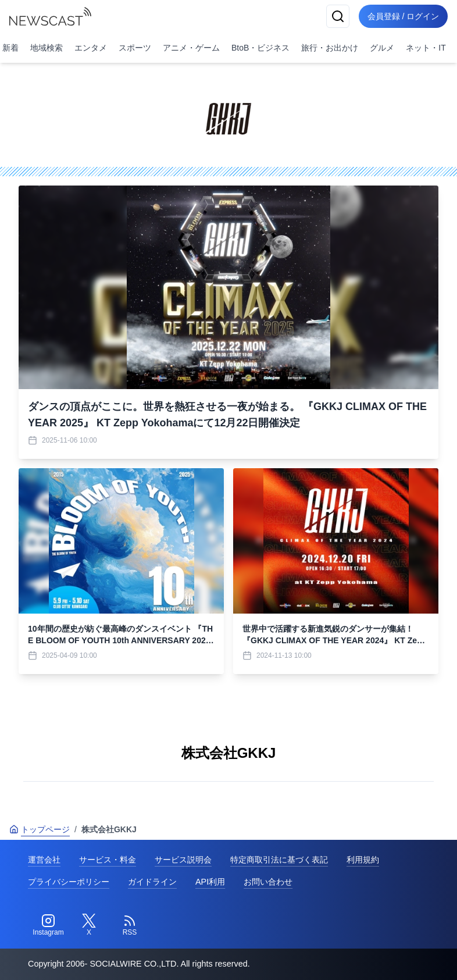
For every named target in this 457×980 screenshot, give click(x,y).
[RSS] (130, 925)
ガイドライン (152, 882)
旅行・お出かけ (330, 48)
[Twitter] (89, 925)
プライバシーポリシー (69, 882)
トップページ (40, 829)
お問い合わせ (268, 882)
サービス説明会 (183, 860)
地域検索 (47, 48)
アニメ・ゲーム (191, 48)
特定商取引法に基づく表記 (279, 860)
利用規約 (363, 860)
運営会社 (44, 860)
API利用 (210, 882)
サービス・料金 (108, 860)
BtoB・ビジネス (260, 48)
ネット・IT (426, 48)
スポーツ (135, 48)
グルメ (382, 48)
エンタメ (91, 48)
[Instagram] (48, 925)
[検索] (336, 16)
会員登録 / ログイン (402, 16)
